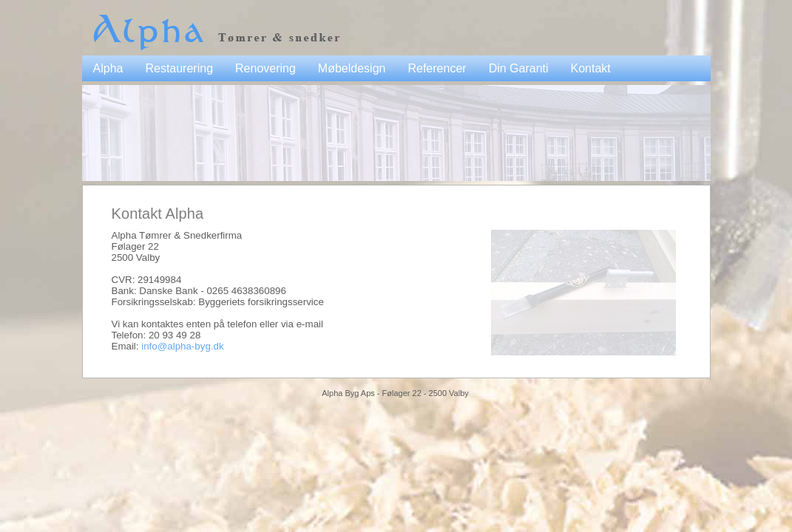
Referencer (437, 68)
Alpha (108, 68)
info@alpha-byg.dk (182, 346)
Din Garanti (519, 68)
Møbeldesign (352, 68)
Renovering (265, 68)
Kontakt (591, 68)
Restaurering (179, 68)
